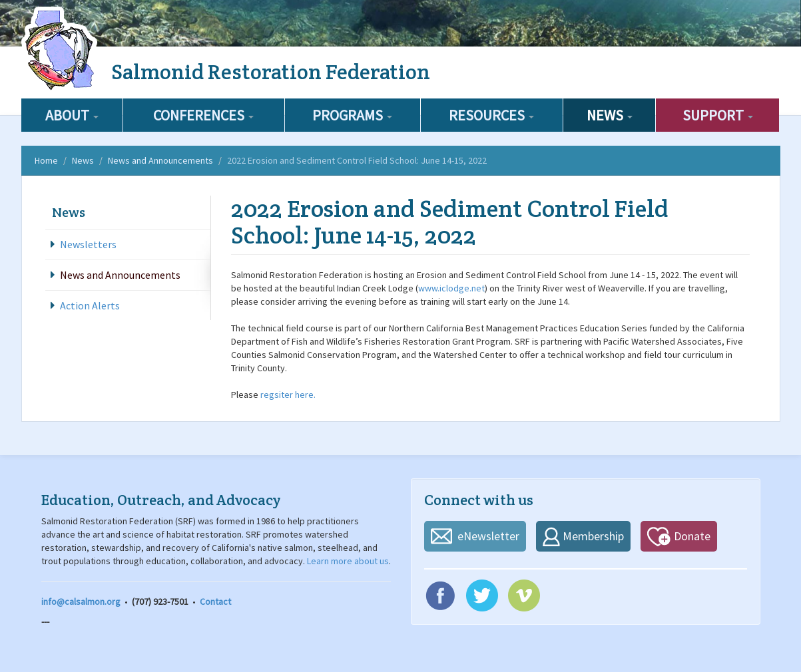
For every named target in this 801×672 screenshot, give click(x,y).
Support (718, 115)
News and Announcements (160, 160)
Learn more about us (348, 561)
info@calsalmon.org (81, 601)
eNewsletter (488, 536)
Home (46, 160)
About (72, 115)
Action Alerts (90, 305)
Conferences (203, 115)
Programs (352, 115)
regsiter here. (287, 395)
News (610, 115)
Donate (692, 536)
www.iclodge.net (451, 288)
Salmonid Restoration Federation (271, 72)
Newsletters (88, 244)
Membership (593, 536)
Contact (215, 601)
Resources (491, 115)
